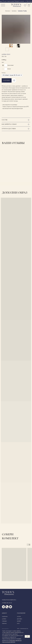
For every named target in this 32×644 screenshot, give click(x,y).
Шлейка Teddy (22, 11)
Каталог (8, 11)
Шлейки (14, 11)
